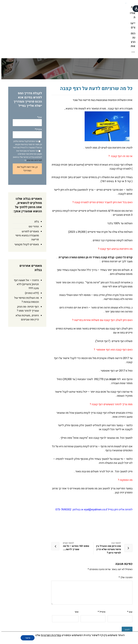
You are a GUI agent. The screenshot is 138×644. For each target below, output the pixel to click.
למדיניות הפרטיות (33, 117)
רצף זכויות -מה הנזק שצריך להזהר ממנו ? (26, 265)
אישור (26, 638)
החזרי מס (32, 183)
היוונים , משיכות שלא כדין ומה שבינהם (26, 274)
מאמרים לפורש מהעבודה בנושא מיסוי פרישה (26, 192)
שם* (26, 77)
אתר (75, 568)
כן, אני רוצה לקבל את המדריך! (26, 125)
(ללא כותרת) (31, 250)
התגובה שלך (124, 534)
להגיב (126, 586)
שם (129, 568)
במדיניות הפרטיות (50, 635)
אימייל (100, 568)
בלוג (35, 178)
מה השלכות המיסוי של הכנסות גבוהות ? (25, 256)
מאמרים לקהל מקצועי (25, 201)
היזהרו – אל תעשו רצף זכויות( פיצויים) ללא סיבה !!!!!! (25, 241)
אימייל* (26, 89)
